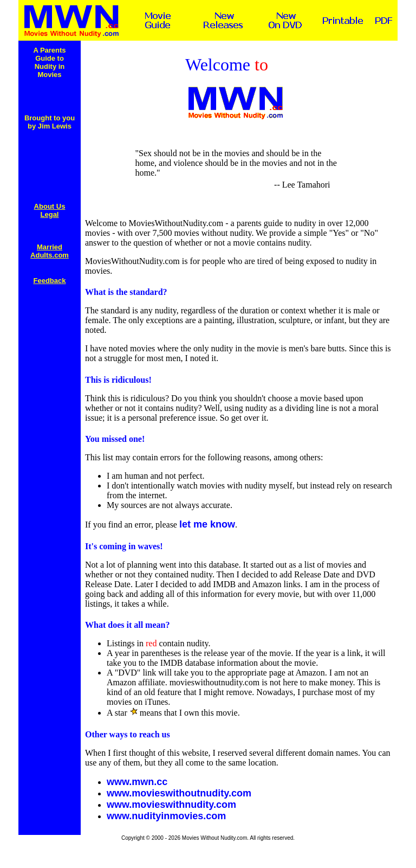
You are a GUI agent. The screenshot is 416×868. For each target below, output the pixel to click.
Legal (50, 214)
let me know (207, 524)
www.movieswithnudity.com (171, 805)
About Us (50, 206)
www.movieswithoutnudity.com (179, 793)
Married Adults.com (50, 251)
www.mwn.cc (137, 782)
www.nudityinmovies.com (166, 816)
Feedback (50, 281)
